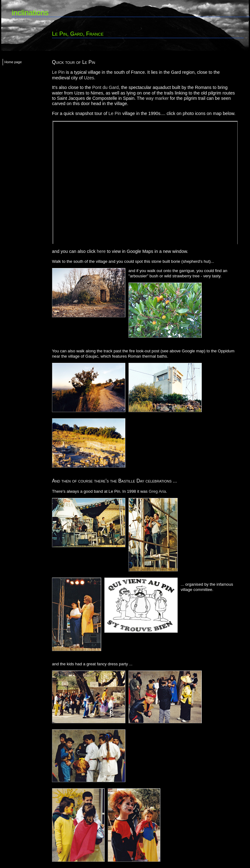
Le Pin (58, 72)
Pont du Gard (106, 87)
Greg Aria (157, 491)
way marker (157, 98)
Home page (13, 62)
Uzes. (90, 78)
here (101, 251)
